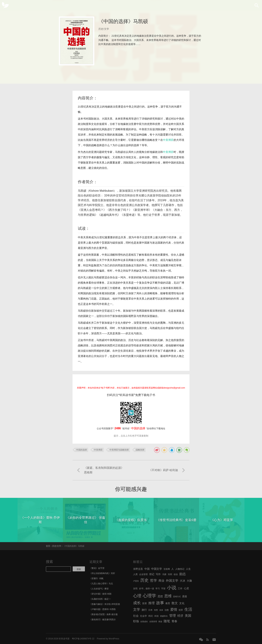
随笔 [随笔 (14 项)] (167, 621)
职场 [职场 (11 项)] (136, 621)
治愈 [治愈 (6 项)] (167, 610)
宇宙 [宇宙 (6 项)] (163, 589)
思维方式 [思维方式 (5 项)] (177, 597)
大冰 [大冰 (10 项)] (182, 581)
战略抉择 (140, 450)
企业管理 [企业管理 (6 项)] (143, 574)
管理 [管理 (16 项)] (172, 616)
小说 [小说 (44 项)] (172, 588)
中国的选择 (82, 450)
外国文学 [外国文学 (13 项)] (172, 581)
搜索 (49, 562)
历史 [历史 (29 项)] (144, 580)
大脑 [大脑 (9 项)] (189, 581)
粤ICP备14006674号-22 (83, 639)
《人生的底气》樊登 (99, 589)
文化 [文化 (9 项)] (182, 603)
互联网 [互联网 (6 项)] (167, 569)
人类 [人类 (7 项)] (135, 574)
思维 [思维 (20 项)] (168, 596)
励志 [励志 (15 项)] (182, 574)
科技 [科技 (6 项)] (157, 616)
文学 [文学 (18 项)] (137, 609)
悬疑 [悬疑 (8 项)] (185, 596)
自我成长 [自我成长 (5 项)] (144, 621)
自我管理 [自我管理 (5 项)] (153, 621)
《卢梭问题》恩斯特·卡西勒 (103, 609)
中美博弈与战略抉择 (119, 450)
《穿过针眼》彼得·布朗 (100, 594)
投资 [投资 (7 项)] (145, 603)
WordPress (114, 639)
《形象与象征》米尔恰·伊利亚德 (105, 604)
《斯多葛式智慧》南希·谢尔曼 (104, 614)
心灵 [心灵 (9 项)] (186, 588)
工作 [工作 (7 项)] (180, 588)
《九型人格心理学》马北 (101, 584)
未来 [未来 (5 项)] (161, 610)
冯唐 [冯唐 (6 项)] (164, 574)
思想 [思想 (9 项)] (160, 596)
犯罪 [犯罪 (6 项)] (181, 610)
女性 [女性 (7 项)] (135, 588)
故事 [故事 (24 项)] (160, 603)
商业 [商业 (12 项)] (161, 581)
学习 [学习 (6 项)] (158, 589)
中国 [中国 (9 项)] (147, 569)
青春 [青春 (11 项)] (174, 621)
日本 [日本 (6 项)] (150, 610)
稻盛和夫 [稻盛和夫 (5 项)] (164, 616)
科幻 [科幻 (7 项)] (151, 616)
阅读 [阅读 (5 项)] (160, 621)
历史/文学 (104, 29)
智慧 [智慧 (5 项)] (156, 610)
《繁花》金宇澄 (97, 568)
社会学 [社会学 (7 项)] (143, 616)
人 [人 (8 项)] (172, 569)
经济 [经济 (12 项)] (180, 616)
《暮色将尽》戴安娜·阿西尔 (103, 620)
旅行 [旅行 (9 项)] (144, 610)
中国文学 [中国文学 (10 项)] (157, 569)
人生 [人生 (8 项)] (188, 569)
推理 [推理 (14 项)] (152, 603)
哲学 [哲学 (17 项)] (154, 580)
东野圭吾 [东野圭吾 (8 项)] (138, 569)
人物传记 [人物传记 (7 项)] (180, 569)
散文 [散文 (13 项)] (175, 603)
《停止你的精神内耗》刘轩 (102, 573)
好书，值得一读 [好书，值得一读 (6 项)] (147, 589)
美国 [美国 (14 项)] (188, 616)
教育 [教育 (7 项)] (168, 603)
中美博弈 (168, 140)
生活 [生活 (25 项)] (188, 609)
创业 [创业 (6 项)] (176, 574)
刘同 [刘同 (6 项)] (170, 574)
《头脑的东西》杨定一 (100, 599)
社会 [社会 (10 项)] (136, 616)
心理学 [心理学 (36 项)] (150, 596)
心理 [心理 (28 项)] (137, 596)
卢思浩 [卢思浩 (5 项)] (136, 581)
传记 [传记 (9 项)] (152, 574)
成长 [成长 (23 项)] (137, 603)
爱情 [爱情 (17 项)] (174, 609)
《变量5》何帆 (97, 578)
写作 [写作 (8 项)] (158, 574)
